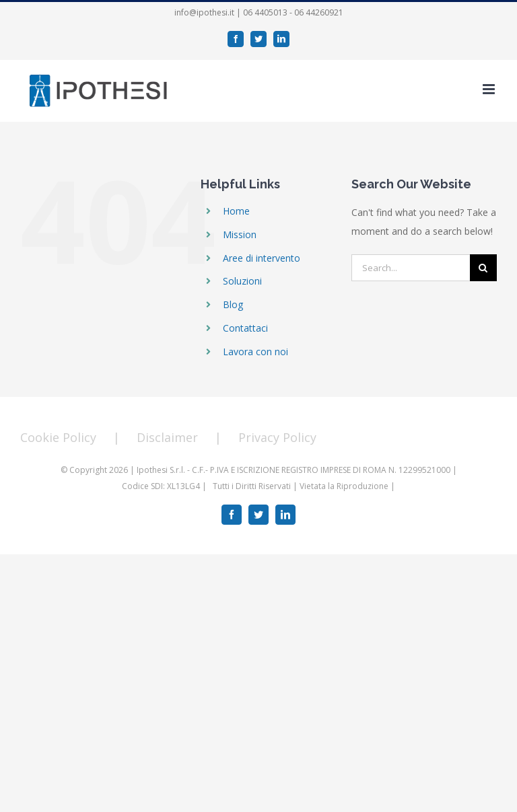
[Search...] (411, 268)
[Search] (483, 268)
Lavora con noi (255, 352)
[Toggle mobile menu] (490, 89)
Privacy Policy (277, 437)
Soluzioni (242, 281)
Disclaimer (167, 437)
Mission (240, 234)
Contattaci (245, 328)
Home (236, 211)
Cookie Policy (58, 437)
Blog (233, 304)
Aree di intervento (262, 258)
